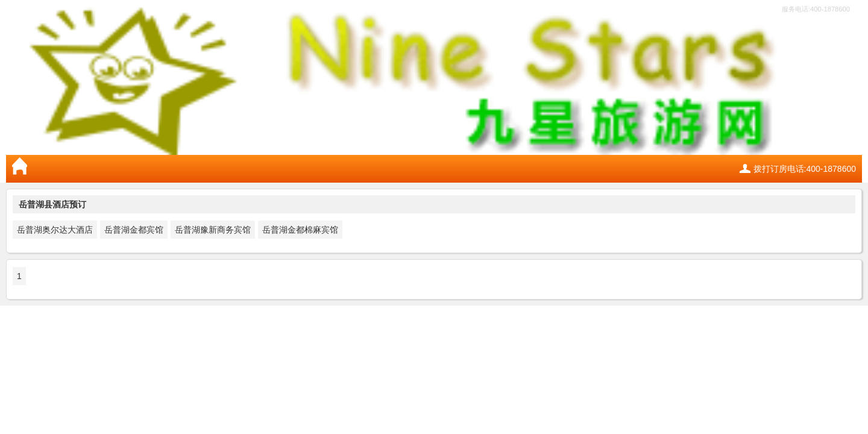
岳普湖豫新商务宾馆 (213, 230)
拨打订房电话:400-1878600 (805, 169)
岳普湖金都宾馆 (134, 230)
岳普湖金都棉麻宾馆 (300, 230)
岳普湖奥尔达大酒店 (55, 230)
